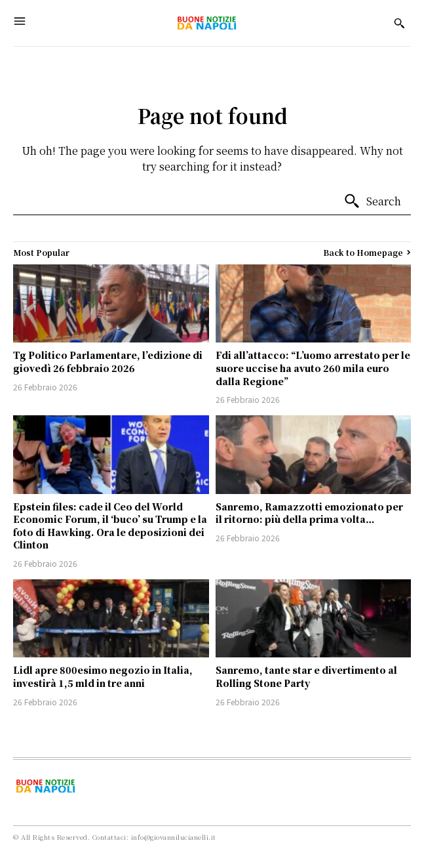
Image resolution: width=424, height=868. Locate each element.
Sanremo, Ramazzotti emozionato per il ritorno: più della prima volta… (309, 513)
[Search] (372, 201)
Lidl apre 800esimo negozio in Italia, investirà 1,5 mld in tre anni (103, 676)
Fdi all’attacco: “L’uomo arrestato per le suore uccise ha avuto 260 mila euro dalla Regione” (313, 368)
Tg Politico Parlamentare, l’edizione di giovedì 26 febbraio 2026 (108, 362)
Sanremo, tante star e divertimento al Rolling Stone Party (306, 676)
